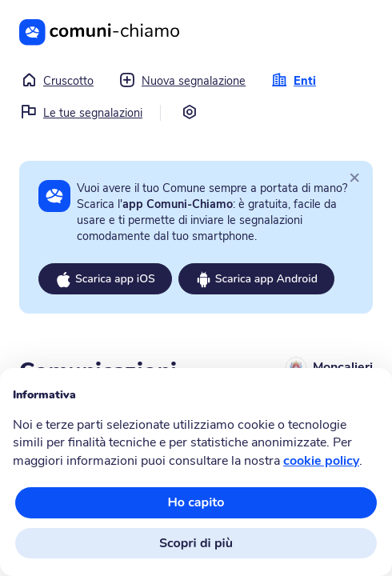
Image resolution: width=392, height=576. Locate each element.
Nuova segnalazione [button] (182, 81)
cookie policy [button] (321, 461)
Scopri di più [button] (196, 543)
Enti (294, 81)
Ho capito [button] (196, 502)
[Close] (354, 177)
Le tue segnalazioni (82, 113)
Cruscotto (57, 81)
